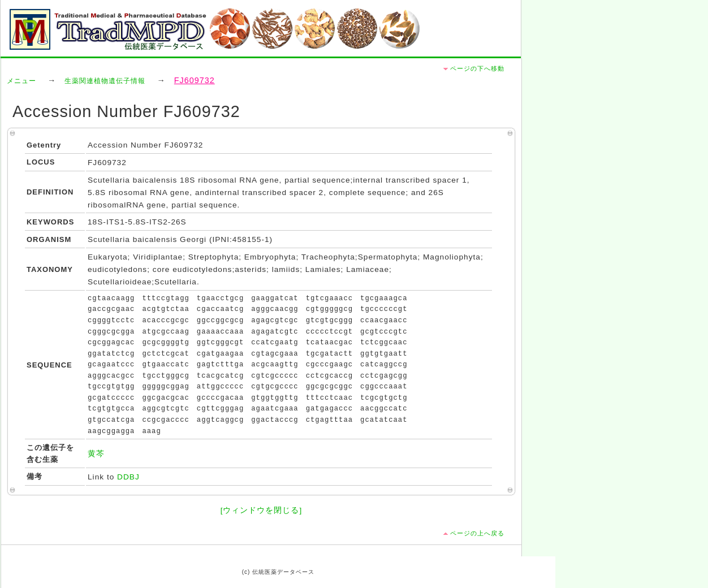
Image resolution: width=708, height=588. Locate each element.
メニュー (21, 81)
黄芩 (96, 454)
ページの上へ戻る (477, 533)
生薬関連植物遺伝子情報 (105, 81)
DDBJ (128, 477)
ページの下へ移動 (477, 68)
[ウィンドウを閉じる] (262, 510)
